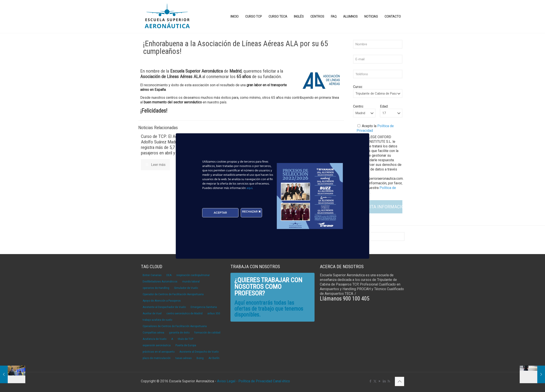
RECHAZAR (251, 212)
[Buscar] (378, 236)
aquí (249, 188)
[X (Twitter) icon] (375, 381)
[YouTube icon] (380, 381)
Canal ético (281, 381)
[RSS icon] (389, 381)
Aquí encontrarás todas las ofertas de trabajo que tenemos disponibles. (269, 309)
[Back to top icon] (400, 381)
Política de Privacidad (256, 381)
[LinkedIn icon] (384, 381)
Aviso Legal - (227, 381)
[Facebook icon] (370, 381)
